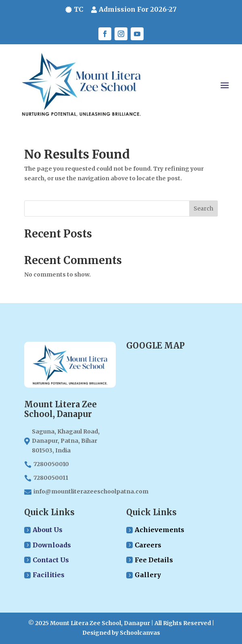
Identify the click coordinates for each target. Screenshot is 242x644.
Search (203, 208)
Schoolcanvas (140, 633)
